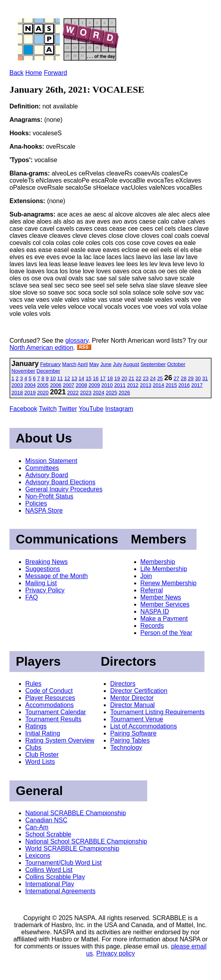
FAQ (32, 597)
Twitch (48, 409)
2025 (111, 393)
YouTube (91, 409)
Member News (161, 597)
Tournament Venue (137, 719)
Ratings (36, 726)
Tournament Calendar (56, 712)
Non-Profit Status (49, 496)
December (49, 371)
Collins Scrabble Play (55, 877)
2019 (30, 393)
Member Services (165, 604)
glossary (77, 341)
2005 (43, 385)
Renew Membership (169, 583)
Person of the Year (167, 633)
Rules (33, 684)
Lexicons (38, 856)
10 (53, 378)
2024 (98, 393)
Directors (123, 684)
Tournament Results (53, 719)
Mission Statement (51, 461)
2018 (17, 393)
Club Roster (42, 755)
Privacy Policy (45, 590)
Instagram (119, 409)
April (82, 364)
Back (17, 73)
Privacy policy (116, 953)
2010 (107, 385)
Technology (126, 748)
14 (81, 378)
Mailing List (41, 583)
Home (34, 73)
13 (74, 378)
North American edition (41, 348)
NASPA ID (155, 611)
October (176, 364)
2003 (17, 385)
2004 (30, 385)
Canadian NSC (46, 820)
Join (146, 576)
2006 (56, 385)
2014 (158, 385)
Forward (55, 73)
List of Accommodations (143, 726)
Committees (42, 468)
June (106, 364)
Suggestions (43, 569)
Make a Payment (164, 619)
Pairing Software (133, 733)
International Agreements (60, 891)
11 (60, 378)
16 (96, 378)
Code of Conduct (49, 691)
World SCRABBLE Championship (72, 848)
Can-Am (37, 827)
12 (67, 378)
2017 (197, 385)
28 (184, 378)
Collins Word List (49, 870)
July (117, 364)
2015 (171, 385)
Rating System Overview (60, 740)
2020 (43, 393)
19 (117, 378)
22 (139, 378)
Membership (158, 562)
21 (131, 378)
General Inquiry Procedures (64, 489)
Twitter (68, 409)
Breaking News (47, 562)
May (94, 364)
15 (88, 378)
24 (153, 378)
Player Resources (50, 698)
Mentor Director (132, 698)
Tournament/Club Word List (64, 863)
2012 (133, 385)
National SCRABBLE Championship (76, 813)
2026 (125, 393)
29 (191, 378)
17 (103, 378)
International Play (50, 884)
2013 (145, 385)
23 (146, 378)
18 (110, 378)
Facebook (23, 409)
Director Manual (132, 705)
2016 (184, 385)
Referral (152, 590)
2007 (68, 385)
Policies (36, 503)
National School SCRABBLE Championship (86, 841)
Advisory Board (47, 475)
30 (198, 378)
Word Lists (40, 762)
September (153, 364)
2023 (86, 393)
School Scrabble (48, 834)
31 (205, 378)
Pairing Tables (130, 740)
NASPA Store (44, 511)
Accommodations (50, 705)
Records (152, 626)
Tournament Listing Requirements (157, 712)
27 (176, 378)
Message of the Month (56, 576)
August (131, 364)
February (51, 364)
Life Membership (164, 569)
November (23, 371)
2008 (81, 385)
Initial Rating (43, 733)
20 (124, 378)
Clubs (33, 748)
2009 (94, 385)
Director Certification (139, 691)
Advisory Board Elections (60, 482)
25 (160, 378)
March (69, 364)
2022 (73, 393)
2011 (120, 385)
